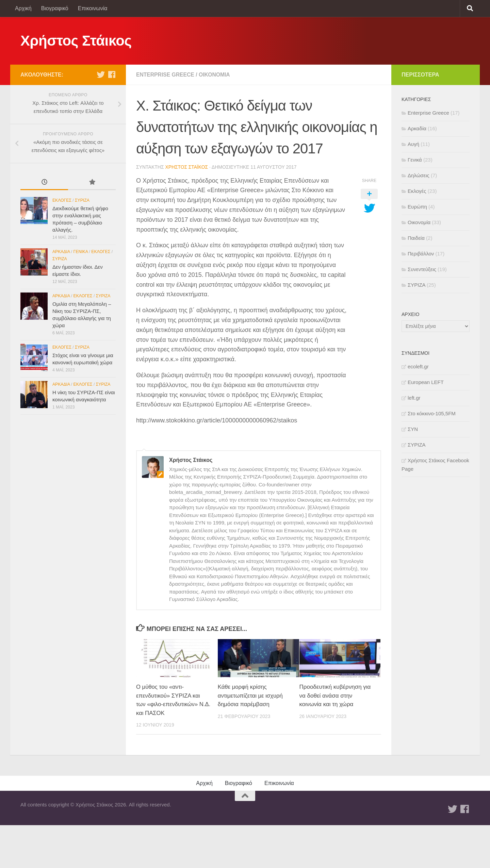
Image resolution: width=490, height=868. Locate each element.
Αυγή (413, 144)
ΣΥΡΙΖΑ (82, 200)
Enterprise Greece (166, 75)
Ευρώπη (417, 207)
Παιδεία (416, 238)
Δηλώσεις (419, 175)
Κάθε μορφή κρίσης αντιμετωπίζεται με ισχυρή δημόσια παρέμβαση (251, 696)
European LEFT (426, 382)
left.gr (414, 398)
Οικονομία (216, 75)
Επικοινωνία (93, 8)
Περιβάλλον (421, 254)
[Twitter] (101, 74)
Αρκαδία (61, 252)
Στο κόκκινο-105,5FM (432, 413)
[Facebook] (112, 74)
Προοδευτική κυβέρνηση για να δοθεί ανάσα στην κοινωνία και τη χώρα (335, 696)
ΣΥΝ (413, 429)
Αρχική (23, 8)
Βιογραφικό (55, 8)
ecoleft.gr (418, 366)
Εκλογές (62, 200)
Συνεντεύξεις (422, 269)
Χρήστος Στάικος (76, 41)
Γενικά (81, 252)
